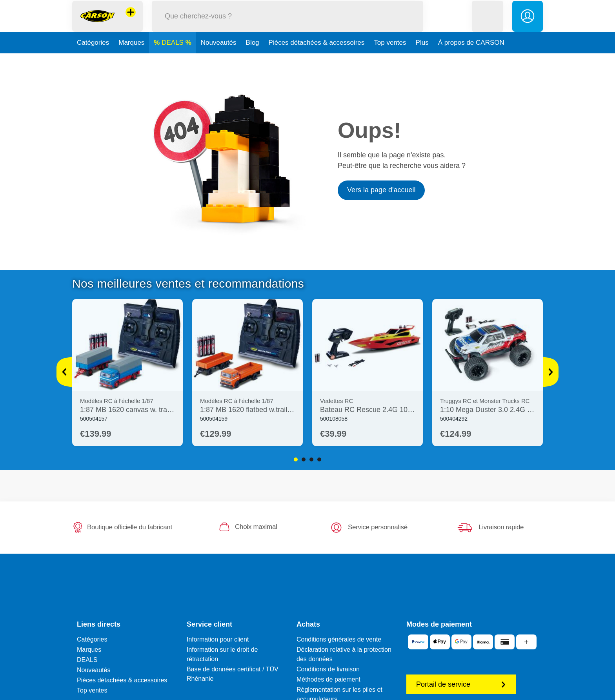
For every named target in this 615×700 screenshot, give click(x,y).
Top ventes (390, 60)
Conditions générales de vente (339, 639)
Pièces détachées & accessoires (317, 60)
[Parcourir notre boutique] (287, 25)
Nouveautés (219, 60)
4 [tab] (319, 459)
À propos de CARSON (471, 60)
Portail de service (461, 684)
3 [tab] (311, 459)
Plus (422, 60)
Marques (131, 60)
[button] (488, 25)
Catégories (93, 60)
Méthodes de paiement (328, 679)
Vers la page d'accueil (381, 190)
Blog (253, 60)
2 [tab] (304, 459)
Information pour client (218, 639)
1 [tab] (296, 459)
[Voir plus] (64, 372)
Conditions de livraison (328, 669)
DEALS (173, 60)
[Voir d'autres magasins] (131, 21)
